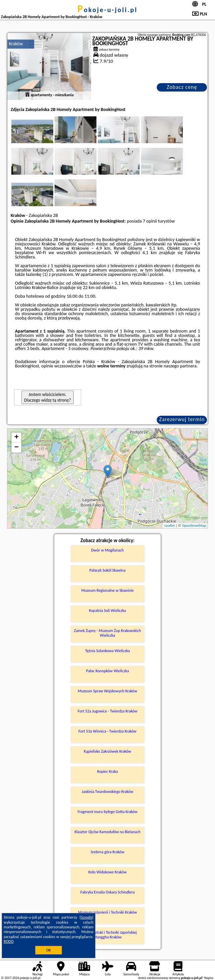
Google (87, 917)
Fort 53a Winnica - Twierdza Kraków (107, 731)
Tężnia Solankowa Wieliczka (107, 651)
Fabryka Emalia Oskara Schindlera (108, 892)
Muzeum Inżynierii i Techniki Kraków (107, 912)
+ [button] (17, 438)
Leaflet (169, 526)
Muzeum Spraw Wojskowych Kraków (107, 691)
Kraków (16, 44)
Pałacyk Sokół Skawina (107, 570)
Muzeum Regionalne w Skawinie (108, 590)
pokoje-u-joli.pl (107, 10)
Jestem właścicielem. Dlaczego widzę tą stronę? (48, 397)
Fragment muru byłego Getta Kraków (108, 812)
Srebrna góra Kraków (108, 852)
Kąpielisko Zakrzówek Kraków (107, 751)
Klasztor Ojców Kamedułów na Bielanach (107, 832)
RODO (9, 941)
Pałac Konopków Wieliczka (107, 671)
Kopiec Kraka (107, 771)
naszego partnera (180, 366)
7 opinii (150, 221)
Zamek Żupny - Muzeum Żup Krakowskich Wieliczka (107, 633)
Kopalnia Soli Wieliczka (107, 611)
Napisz (209, 978)
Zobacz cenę (182, 87)
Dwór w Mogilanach (107, 550)
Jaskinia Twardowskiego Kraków (107, 792)
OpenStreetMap (194, 526)
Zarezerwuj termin (182, 419)
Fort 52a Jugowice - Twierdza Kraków (107, 711)
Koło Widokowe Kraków (108, 872)
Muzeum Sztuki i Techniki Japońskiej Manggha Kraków (108, 935)
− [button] (17, 448)
